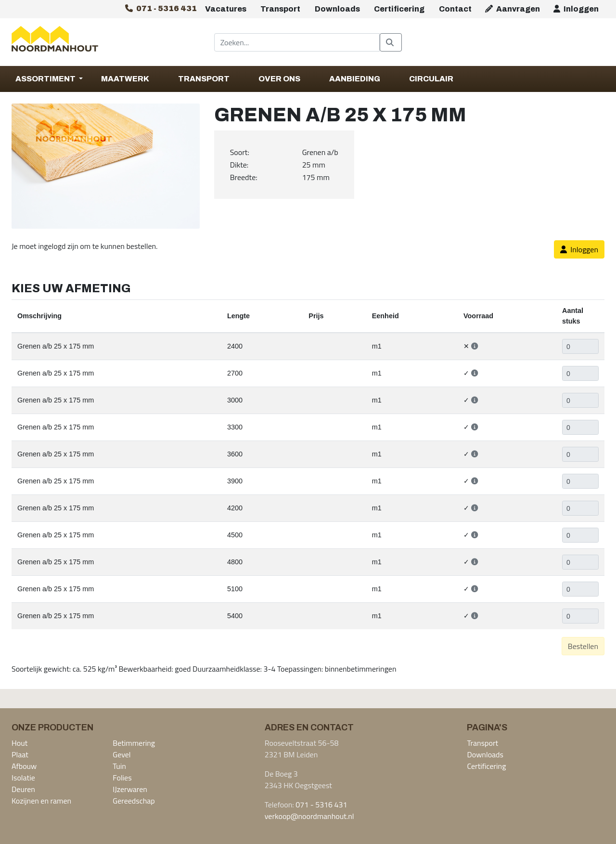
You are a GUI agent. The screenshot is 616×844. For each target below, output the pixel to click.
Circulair (431, 79)
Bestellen (583, 646)
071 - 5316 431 (321, 805)
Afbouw (24, 766)
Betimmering (134, 743)
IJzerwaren (130, 789)
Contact (455, 9)
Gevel (122, 754)
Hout (19, 743)
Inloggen (576, 9)
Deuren (23, 789)
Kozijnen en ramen (41, 801)
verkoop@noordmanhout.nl (309, 816)
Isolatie (23, 778)
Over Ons (279, 79)
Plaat (20, 754)
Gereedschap (134, 801)
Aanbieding (355, 79)
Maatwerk (125, 79)
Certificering (399, 9)
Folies (122, 778)
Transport (280, 9)
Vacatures (226, 9)
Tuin (119, 766)
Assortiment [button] (46, 79)
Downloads (337, 9)
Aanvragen (513, 9)
